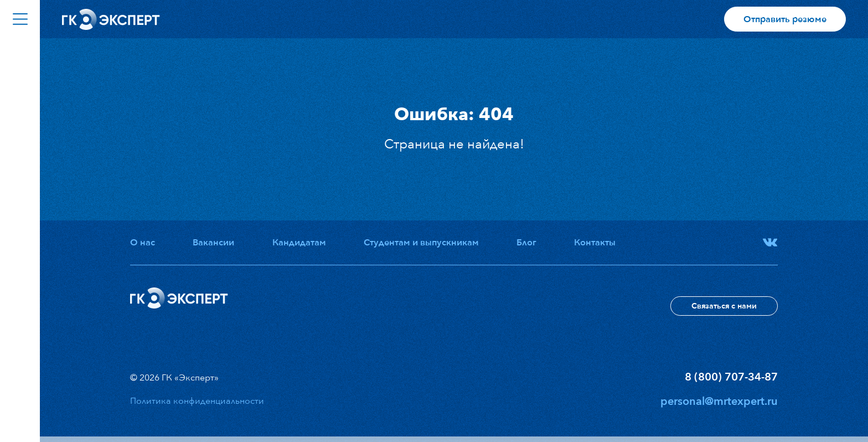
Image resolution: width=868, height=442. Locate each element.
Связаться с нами (724, 306)
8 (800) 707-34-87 (731, 377)
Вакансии (213, 243)
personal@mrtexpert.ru (719, 401)
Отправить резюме (785, 19)
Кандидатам (299, 243)
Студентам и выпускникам (421, 243)
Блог (526, 243)
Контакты (595, 243)
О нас (143, 243)
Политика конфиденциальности (197, 401)
